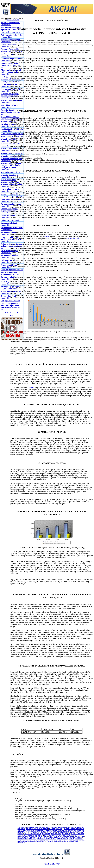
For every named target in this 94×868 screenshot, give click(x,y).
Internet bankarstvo (73, 238)
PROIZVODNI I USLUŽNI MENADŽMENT (71, 838)
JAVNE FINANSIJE (48, 831)
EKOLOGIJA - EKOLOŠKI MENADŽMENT (37, 829)
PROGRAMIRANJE (23, 839)
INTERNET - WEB (31, 831)
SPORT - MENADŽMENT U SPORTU (55, 840)
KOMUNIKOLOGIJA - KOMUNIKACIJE (64, 831)
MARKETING (73, 833)
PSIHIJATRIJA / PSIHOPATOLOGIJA (47, 839)
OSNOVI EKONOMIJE (64, 835)
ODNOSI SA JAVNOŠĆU (77, 834)
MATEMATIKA (80, 833)
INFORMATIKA (21, 831)
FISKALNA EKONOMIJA (50, 830)
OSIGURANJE (75, 835)
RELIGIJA (71, 839)
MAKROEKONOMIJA (63, 833)
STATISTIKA (69, 840)
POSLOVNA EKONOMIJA (66, 836)
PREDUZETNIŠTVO (43, 838)
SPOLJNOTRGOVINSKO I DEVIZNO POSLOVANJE (31, 840)
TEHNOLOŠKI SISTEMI (79, 840)
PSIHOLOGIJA (32, 839)
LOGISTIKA (34, 833)
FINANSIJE (59, 829)
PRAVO (20, 838)
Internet (47, 236)
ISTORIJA (39, 831)
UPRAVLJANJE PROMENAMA (53, 841)
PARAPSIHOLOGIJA (23, 836)
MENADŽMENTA (13, 20)
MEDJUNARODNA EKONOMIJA (32, 834)
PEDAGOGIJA (33, 836)
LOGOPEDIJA (41, 833)
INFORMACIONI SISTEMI (77, 830)
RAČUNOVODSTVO (62, 839)
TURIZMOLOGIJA (23, 841)
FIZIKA (59, 830)
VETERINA (65, 841)
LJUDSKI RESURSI (51, 833)
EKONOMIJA (62, 827)
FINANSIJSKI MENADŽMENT (35, 830)
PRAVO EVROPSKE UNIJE (29, 838)
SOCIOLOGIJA (79, 839)
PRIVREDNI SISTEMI (54, 838)
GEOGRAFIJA (66, 830)
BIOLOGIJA (54, 827)
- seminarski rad (10, 24)
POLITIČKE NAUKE (43, 836)
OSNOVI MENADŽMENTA (51, 835)
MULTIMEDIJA (66, 834)
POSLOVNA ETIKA (79, 836)
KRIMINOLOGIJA (79, 831)
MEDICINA (20, 834)
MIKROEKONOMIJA (56, 834)
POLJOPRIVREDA (54, 836)
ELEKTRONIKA (70, 827)
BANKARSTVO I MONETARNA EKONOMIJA (39, 827)
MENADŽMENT (46, 834)
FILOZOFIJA (52, 829)
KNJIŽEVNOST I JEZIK (24, 833)
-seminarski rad (10, 96)
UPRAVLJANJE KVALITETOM (36, 841)
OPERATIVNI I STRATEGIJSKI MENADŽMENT (30, 835)
